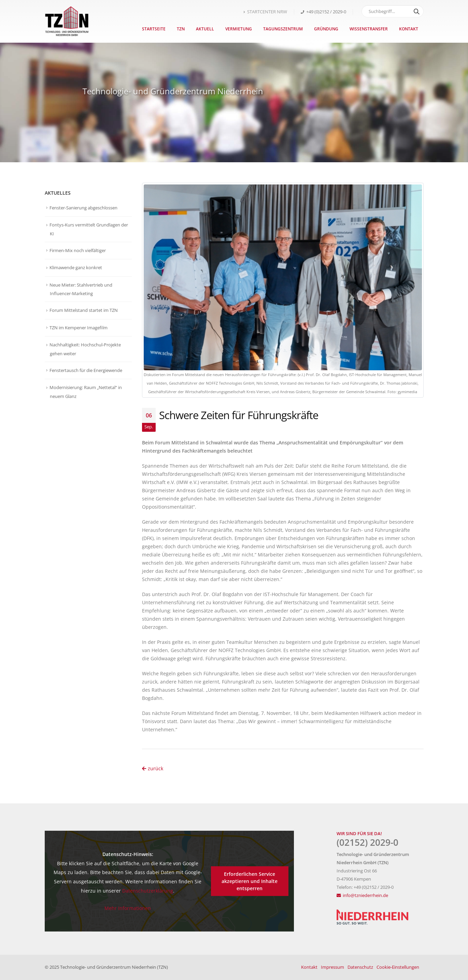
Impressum (332, 967)
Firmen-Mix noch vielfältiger (78, 250)
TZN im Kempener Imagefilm (79, 328)
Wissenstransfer (369, 29)
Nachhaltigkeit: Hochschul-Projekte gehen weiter (85, 349)
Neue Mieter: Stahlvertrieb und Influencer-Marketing (81, 289)
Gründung (326, 29)
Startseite (154, 29)
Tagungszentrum (283, 29)
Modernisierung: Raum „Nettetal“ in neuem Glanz (86, 392)
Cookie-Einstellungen (398, 967)
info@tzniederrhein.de (365, 895)
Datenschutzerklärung (148, 891)
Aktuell (205, 29)
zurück (153, 768)
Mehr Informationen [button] (128, 908)
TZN (181, 29)
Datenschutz (360, 967)
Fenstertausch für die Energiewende (86, 370)
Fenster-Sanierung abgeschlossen (83, 208)
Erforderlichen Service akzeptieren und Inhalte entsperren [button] (250, 881)
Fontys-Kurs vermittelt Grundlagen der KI (89, 229)
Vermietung (239, 29)
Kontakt (409, 29)
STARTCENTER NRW (265, 12)
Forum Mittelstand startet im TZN (84, 310)
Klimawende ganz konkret (76, 267)
